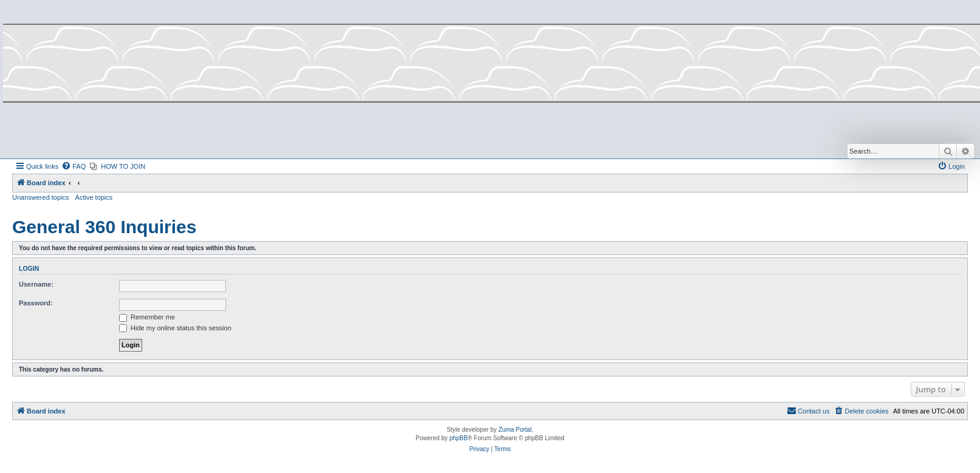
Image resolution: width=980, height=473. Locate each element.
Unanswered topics (41, 197)
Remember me (147, 317)
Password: (36, 303)
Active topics (94, 197)
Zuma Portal (515, 430)
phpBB (459, 438)
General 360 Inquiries (104, 227)
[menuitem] (74, 166)
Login (29, 268)
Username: (36, 284)
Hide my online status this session (175, 328)
